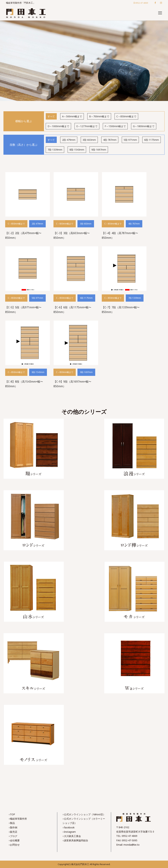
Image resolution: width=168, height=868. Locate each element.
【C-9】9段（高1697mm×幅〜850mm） (72, 384)
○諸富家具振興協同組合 (75, 840)
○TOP (12, 814)
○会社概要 (14, 840)
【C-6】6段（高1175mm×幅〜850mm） (72, 310)
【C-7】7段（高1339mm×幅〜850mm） (121, 310)
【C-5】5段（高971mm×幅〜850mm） (23, 310)
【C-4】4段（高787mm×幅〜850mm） (120, 235)
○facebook (68, 827)
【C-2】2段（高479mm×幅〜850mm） (23, 235)
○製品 (12, 823)
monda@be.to (132, 845)
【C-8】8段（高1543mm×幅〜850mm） (24, 384)
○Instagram (69, 832)
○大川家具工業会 (72, 836)
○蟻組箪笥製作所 (18, 819)
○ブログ (13, 836)
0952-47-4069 (130, 836)
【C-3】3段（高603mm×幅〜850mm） (72, 235)
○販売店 (13, 832)
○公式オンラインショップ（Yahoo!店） (84, 814)
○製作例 (13, 827)
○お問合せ (14, 845)
